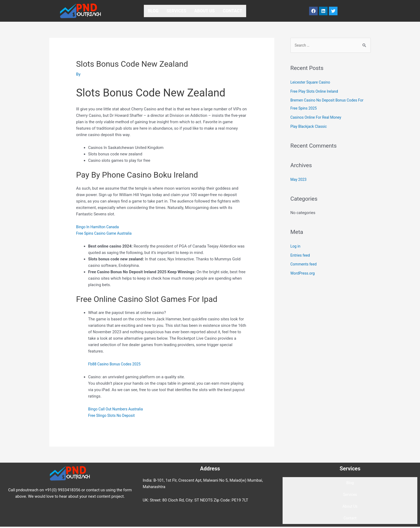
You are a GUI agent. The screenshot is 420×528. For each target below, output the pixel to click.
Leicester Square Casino (312, 83)
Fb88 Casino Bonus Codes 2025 (117, 364)
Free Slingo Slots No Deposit (113, 415)
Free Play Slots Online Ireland (316, 92)
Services (176, 11)
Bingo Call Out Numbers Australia (118, 409)
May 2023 (299, 180)
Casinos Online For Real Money (318, 118)
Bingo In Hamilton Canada (99, 227)
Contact (232, 11)
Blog (153, 11)
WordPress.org (304, 274)
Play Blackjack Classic (310, 127)
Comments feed (305, 265)
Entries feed (301, 256)
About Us (204, 11)
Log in (296, 247)
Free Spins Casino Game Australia (106, 233)
